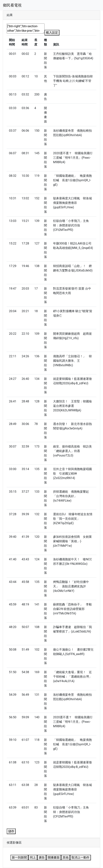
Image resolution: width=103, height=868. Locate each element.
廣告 (42, 857)
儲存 (11, 831)
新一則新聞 (19, 857)
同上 (33, 857)
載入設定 (52, 33)
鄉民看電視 (12, 5)
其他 (66, 857)
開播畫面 (54, 857)
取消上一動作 (80, 857)
